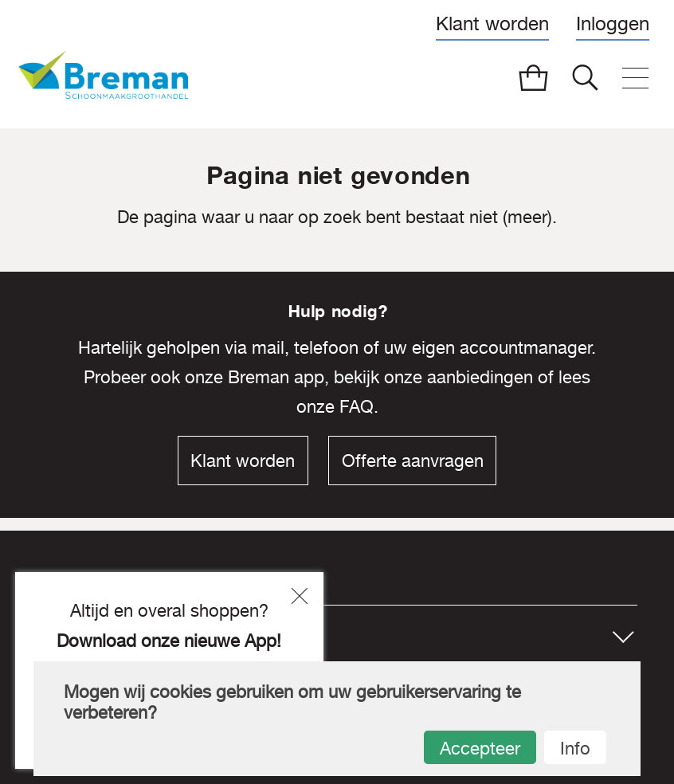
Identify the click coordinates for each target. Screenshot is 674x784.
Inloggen (613, 23)
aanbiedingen (480, 377)
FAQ (357, 406)
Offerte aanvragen (413, 461)
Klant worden (492, 23)
